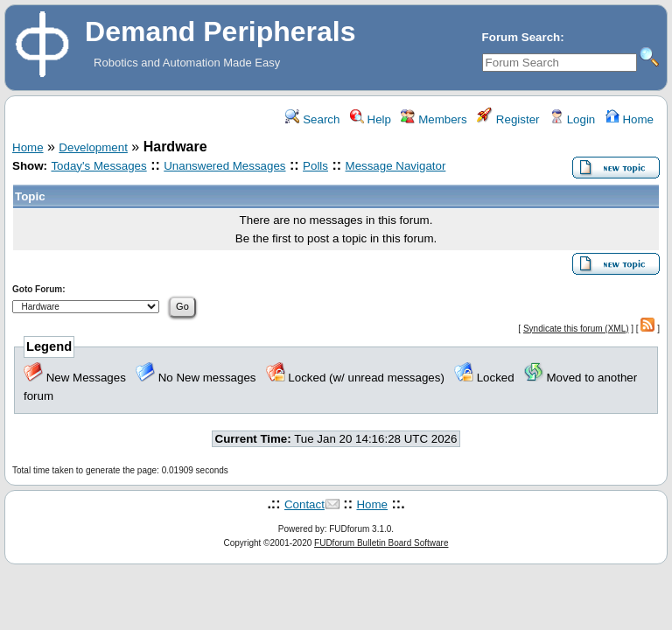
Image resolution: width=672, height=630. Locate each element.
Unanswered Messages (224, 166)
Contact (304, 504)
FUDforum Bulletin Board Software (381, 543)
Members (434, 119)
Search (312, 119)
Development (93, 147)
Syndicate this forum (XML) (576, 329)
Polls (315, 166)
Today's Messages (98, 166)
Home (630, 119)
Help (371, 119)
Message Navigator (396, 166)
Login (572, 119)
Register (508, 119)
